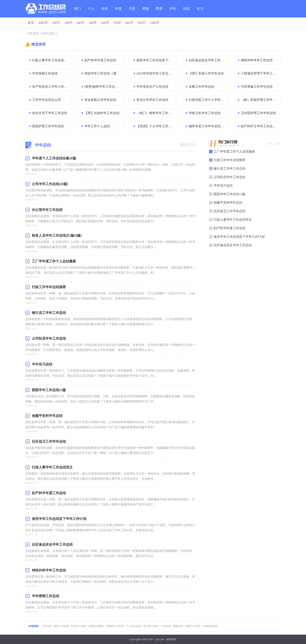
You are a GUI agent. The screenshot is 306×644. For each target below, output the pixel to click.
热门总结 (78, 12)
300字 (68, 23)
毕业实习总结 (79, 626)
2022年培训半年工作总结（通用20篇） (155, 73)
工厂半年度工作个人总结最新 (234, 152)
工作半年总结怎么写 (46, 100)
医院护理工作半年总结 (48, 126)
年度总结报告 (96, 626)
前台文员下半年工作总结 (50, 113)
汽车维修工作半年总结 (257, 87)
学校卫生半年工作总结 (205, 113)
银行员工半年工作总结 (229, 169)
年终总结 (105, 12)
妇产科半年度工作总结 (100, 60)
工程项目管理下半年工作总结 (259, 73)
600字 (105, 23)
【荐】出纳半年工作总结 (102, 113)
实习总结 (200, 12)
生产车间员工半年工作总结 (51, 87)
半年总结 (173, 12)
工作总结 (33, 34)
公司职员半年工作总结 (229, 177)
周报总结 (146, 12)
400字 (81, 23)
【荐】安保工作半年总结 (206, 73)
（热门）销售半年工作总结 (155, 113)
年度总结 (118, 12)
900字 (142, 23)
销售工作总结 (61, 626)
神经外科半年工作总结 (257, 60)
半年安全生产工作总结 (152, 87)
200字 (56, 23)
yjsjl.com (160, 639)
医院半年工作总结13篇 (229, 194)
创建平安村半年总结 (228, 203)
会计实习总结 (151, 626)
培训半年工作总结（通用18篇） (103, 73)
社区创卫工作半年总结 (229, 211)
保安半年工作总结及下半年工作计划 (155, 60)
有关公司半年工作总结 (152, 100)
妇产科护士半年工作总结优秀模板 (259, 126)
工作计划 (46, 626)
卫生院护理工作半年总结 (258, 113)
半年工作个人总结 (97, 126)
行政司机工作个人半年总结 (207, 100)
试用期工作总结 (115, 626)
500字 (93, 23)
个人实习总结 (133, 626)
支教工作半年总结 (201, 87)
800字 (129, 23)
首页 (31, 23)
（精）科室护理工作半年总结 (259, 100)
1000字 (155, 23)
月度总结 (132, 12)
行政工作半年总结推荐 (229, 160)
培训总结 (186, 12)
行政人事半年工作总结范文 (51, 60)
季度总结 (159, 12)
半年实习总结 (223, 186)
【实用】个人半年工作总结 (155, 126)
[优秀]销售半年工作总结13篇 (103, 87)
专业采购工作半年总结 (100, 100)
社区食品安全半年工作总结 (207, 60)
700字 (117, 23)
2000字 (43, 23)
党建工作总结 (193, 626)
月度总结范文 (210, 626)
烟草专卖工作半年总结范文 (207, 126)
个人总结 (91, 12)
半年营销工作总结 (45, 73)
